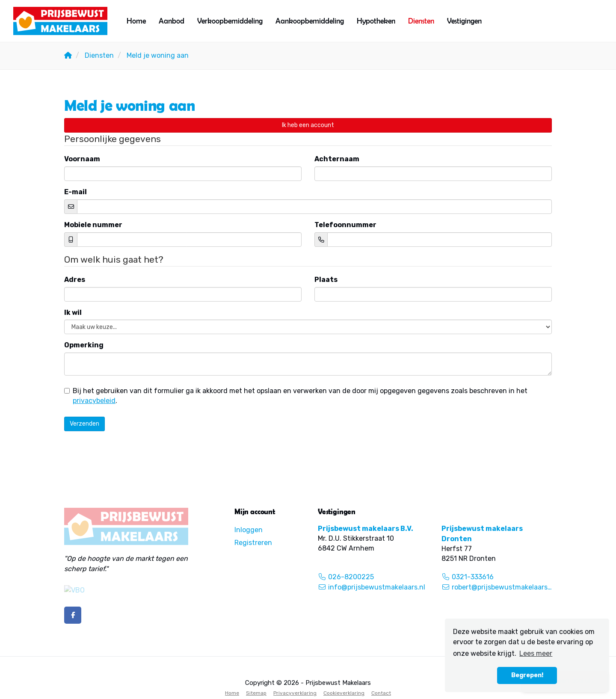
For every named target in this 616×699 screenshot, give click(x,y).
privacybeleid (94, 401)
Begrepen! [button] (527, 675)
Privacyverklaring (295, 693)
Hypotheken (376, 21)
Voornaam (82, 159)
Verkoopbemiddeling (230, 21)
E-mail (76, 192)
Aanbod (172, 21)
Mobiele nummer (93, 225)
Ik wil (73, 312)
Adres (75, 280)
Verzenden (84, 424)
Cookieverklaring (344, 693)
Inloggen (249, 530)
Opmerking (84, 345)
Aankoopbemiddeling (310, 21)
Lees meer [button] (536, 653)
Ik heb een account (308, 125)
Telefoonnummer (345, 225)
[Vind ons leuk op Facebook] (73, 615)
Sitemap (256, 693)
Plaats (326, 280)
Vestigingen (464, 21)
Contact (381, 693)
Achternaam (337, 159)
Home (136, 21)
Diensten (421, 21)
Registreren (253, 543)
